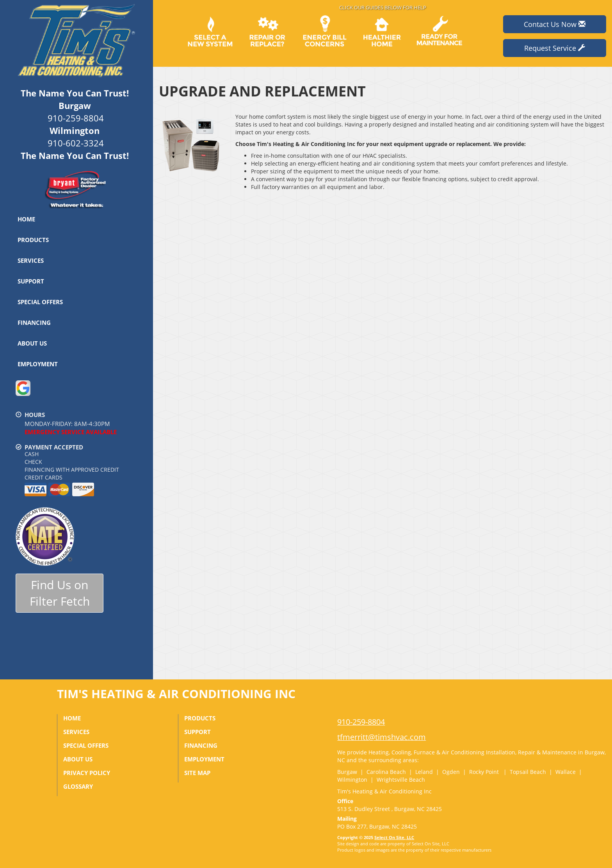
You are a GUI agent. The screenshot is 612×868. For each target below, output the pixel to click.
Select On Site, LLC (394, 837)
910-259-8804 (361, 722)
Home (26, 219)
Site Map (197, 773)
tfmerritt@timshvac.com (382, 737)
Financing (34, 323)
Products (33, 240)
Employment (38, 364)
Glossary (78, 786)
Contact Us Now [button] (555, 24)
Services (31, 260)
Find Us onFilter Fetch (60, 593)
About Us (32, 343)
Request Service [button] (555, 48)
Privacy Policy (87, 773)
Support (31, 281)
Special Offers (40, 302)
